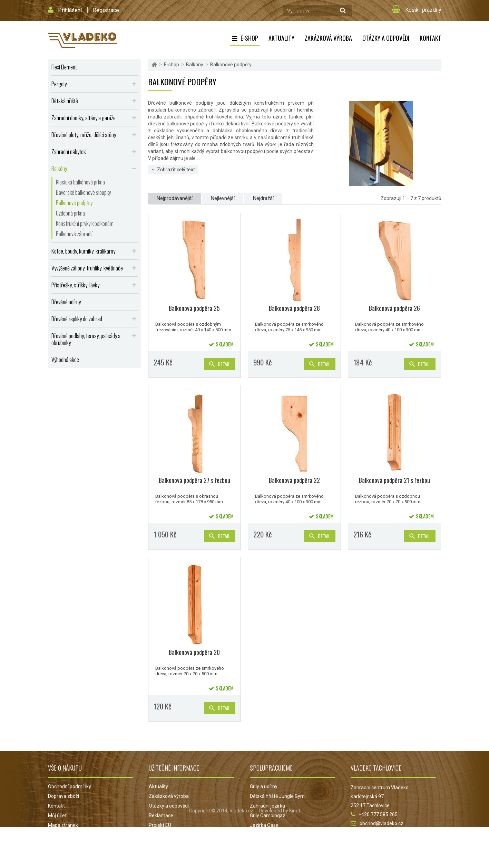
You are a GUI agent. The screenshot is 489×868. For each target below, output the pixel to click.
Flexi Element (64, 67)
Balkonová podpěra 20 (194, 652)
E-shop (249, 38)
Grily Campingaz (268, 815)
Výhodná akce (65, 359)
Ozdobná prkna (70, 213)
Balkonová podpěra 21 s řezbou (394, 480)
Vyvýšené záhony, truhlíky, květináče (87, 268)
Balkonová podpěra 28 (294, 308)
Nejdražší (263, 198)
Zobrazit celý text (176, 170)
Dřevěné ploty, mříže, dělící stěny (84, 135)
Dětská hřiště (65, 101)
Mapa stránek (63, 825)
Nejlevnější (223, 198)
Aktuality (281, 38)
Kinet (295, 851)
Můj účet (57, 815)
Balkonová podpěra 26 (394, 308)
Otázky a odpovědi (386, 38)
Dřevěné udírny (66, 302)
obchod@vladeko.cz (382, 823)
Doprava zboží (63, 796)
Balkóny (59, 168)
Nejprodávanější (175, 198)
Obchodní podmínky (70, 786)
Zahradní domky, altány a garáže (84, 118)
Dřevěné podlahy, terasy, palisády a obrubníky (86, 339)
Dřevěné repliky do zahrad (77, 319)
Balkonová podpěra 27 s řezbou (194, 480)
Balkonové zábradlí (74, 234)
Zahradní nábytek (69, 151)
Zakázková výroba (328, 38)
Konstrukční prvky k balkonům (85, 223)
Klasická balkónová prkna (80, 182)
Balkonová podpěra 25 (194, 308)
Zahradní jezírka (267, 806)
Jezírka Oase (264, 825)
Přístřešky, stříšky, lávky (75, 285)
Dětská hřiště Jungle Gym (277, 796)
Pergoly (59, 84)
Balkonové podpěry (74, 203)
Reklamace (161, 815)
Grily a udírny (264, 786)
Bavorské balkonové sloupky (83, 192)
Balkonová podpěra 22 (294, 480)
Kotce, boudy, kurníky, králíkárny (83, 251)
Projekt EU (160, 825)
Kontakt (431, 38)
